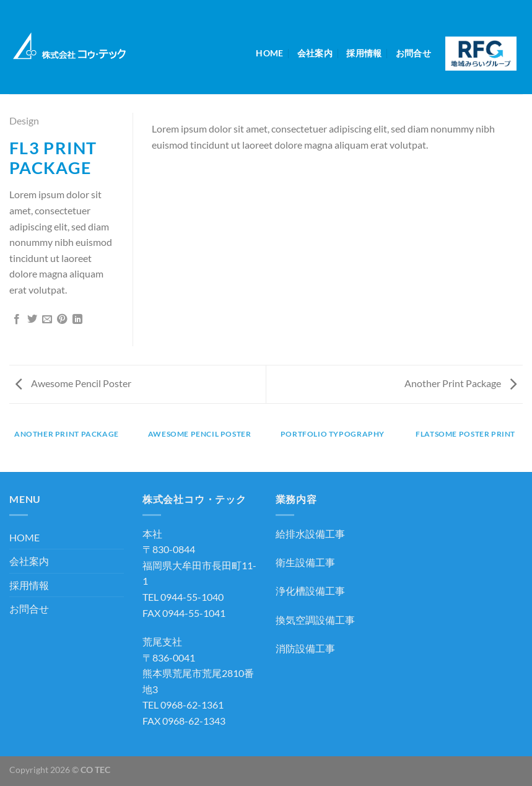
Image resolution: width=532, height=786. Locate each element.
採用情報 (364, 53)
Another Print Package (460, 383)
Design (24, 120)
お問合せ (413, 53)
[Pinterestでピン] (62, 320)
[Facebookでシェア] (17, 320)
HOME (269, 53)
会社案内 (315, 53)
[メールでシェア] (47, 320)
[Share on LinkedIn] (77, 320)
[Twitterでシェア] (32, 320)
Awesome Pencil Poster (73, 383)
